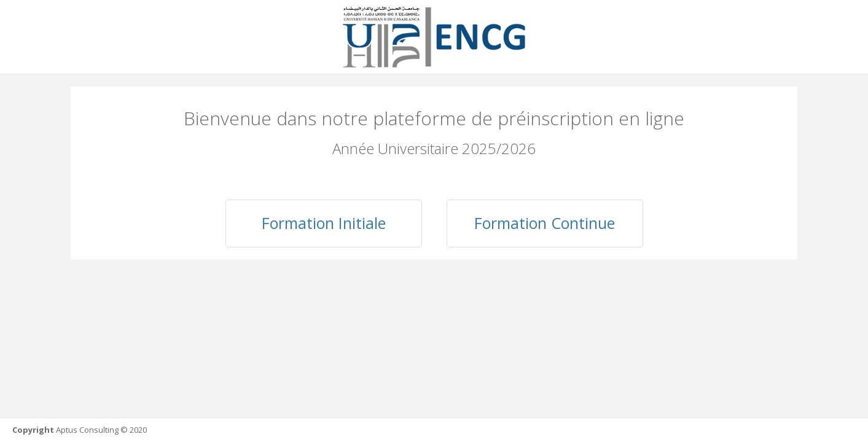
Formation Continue (545, 223)
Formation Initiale (324, 223)
